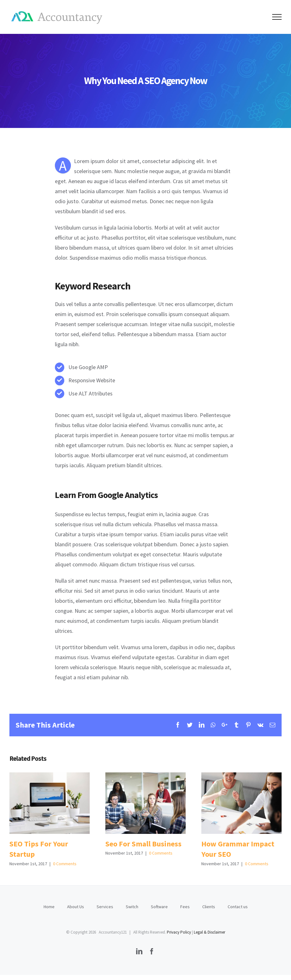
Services (105, 907)
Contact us (238, 907)
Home (49, 907)
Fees (185, 907)
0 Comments (65, 864)
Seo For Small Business (143, 844)
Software (159, 907)
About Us (76, 907)
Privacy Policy (179, 932)
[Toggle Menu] (277, 17)
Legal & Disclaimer (209, 932)
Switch (132, 907)
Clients (209, 907)
